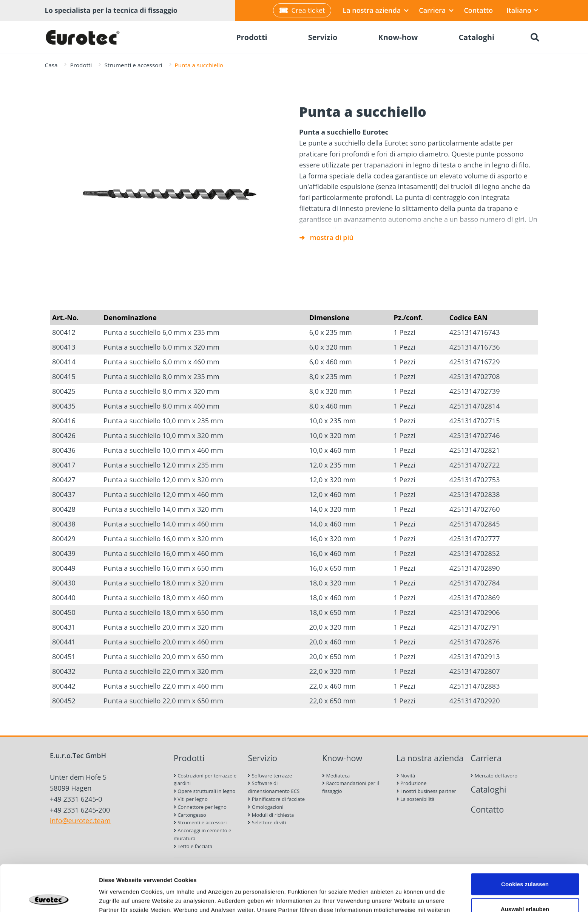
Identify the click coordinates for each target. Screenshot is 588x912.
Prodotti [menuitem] (252, 37)
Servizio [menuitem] (323, 37)
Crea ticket (302, 10)
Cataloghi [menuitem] (476, 37)
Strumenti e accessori (133, 65)
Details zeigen (402, 897)
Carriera (436, 10)
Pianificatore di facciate (276, 799)
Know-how (342, 758)
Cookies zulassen (525, 838)
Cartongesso (190, 815)
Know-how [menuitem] (398, 37)
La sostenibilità (416, 799)
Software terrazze (270, 776)
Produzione (412, 783)
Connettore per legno (200, 807)
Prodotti (81, 65)
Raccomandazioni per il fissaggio (351, 787)
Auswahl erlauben (525, 863)
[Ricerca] (535, 37)
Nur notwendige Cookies (525, 887)
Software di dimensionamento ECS (274, 787)
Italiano (522, 10)
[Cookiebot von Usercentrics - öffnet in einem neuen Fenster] (49, 897)
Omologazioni (265, 807)
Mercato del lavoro (494, 776)
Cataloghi (488, 789)
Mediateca (336, 776)
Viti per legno (191, 799)
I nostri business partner (426, 791)
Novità (406, 776)
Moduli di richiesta (271, 815)
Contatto (478, 10)
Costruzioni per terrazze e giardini (205, 780)
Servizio (262, 758)
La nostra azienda (376, 10)
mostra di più (332, 237)
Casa (51, 65)
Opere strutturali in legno (205, 791)
